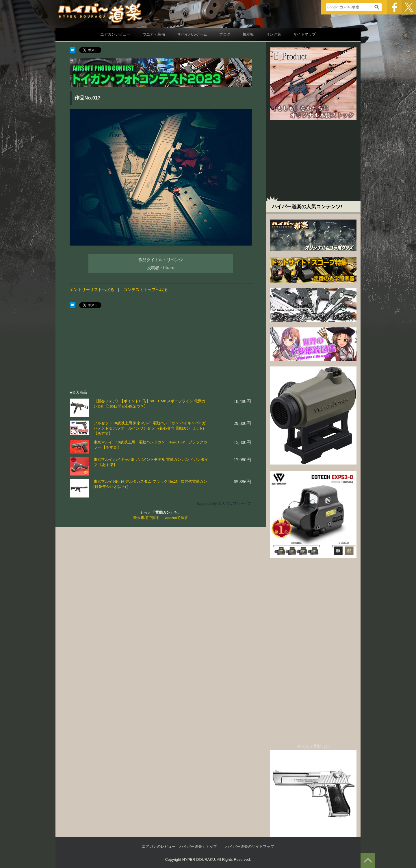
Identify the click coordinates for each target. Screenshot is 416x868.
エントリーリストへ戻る (92, 290)
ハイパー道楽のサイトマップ (250, 846)
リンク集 (274, 34)
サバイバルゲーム (192, 34)
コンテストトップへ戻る (146, 290)
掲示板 (248, 34)
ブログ (225, 34)
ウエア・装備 (154, 34)
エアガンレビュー (115, 34)
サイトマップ (304, 34)
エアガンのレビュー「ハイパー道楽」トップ (179, 846)
